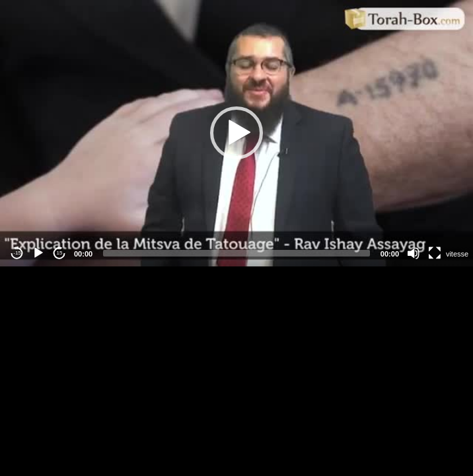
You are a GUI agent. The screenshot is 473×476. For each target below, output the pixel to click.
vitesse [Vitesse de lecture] (457, 254)
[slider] (236, 253)
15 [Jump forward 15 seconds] (60, 253)
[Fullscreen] (435, 253)
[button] (236, 133)
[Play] (38, 253)
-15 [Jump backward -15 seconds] (17, 253)
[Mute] (414, 253)
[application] (236, 133)
